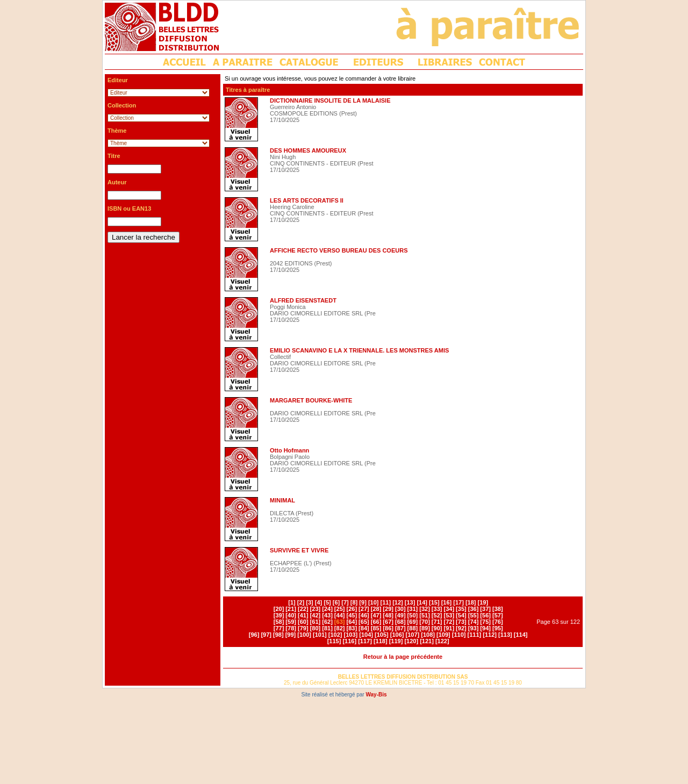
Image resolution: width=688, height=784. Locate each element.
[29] (388, 609)
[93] (474, 628)
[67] (388, 622)
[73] (461, 622)
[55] (474, 615)
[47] (376, 615)
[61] (316, 622)
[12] (398, 602)
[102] (335, 635)
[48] (388, 615)
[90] (437, 628)
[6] (336, 602)
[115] (334, 641)
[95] (498, 628)
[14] (422, 602)
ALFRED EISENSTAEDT (303, 300)
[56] (485, 615)
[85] (376, 628)
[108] (428, 635)
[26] (352, 609)
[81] (327, 628)
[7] (345, 602)
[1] (292, 602)
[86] (388, 628)
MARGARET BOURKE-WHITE (311, 400)
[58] (279, 622)
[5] (327, 602)
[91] (449, 628)
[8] (354, 602)
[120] (411, 641)
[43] (327, 615)
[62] (327, 622)
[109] (443, 635)
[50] (413, 615)
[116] (349, 641)
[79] (303, 628)
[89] (425, 628)
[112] (490, 635)
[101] (320, 635)
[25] (340, 609)
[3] (309, 602)
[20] (279, 609)
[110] (459, 635)
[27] (364, 609)
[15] (434, 602)
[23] (316, 609)
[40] (291, 615)
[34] (449, 609)
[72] (449, 622)
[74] (474, 622)
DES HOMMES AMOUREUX (308, 150)
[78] (291, 628)
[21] (291, 609)
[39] (279, 615)
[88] (413, 628)
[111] (475, 635)
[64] (352, 622)
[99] (291, 635)
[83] (352, 628)
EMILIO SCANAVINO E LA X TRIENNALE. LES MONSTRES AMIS (359, 350)
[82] (340, 628)
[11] (386, 602)
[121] (427, 641)
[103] (351, 635)
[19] (483, 602)
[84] (364, 628)
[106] (397, 635)
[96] (254, 635)
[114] (521, 635)
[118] (381, 641)
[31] (413, 609)
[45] (352, 615)
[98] (278, 635)
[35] (461, 609)
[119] (396, 641)
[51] (425, 615)
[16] (447, 602)
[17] (458, 602)
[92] (461, 628)
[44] (340, 615)
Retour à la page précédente (403, 657)
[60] (303, 622)
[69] (413, 622)
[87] (400, 628)
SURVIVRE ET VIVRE (299, 550)
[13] (410, 602)
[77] (279, 628)
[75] (485, 622)
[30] (400, 609)
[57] (498, 615)
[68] (400, 622)
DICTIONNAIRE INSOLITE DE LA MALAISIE (330, 100)
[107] (413, 635)
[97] (266, 635)
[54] (461, 615)
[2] (301, 602)
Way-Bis (376, 695)
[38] (498, 609)
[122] (442, 641)
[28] (376, 609)
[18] (471, 602)
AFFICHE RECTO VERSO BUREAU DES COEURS (339, 250)
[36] (474, 609)
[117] (365, 641)
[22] (303, 609)
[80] (316, 628)
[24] (327, 609)
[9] (363, 602)
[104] (366, 635)
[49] (400, 615)
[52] (437, 615)
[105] (382, 635)
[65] (364, 622)
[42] (316, 615)
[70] (425, 622)
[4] (318, 602)
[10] (374, 602)
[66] (376, 622)
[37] (485, 609)
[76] (498, 622)
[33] (437, 609)
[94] (485, 628)
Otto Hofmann (289, 450)
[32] (425, 609)
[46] (364, 615)
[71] (437, 622)
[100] (304, 635)
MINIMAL (282, 500)
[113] (505, 635)
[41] (303, 615)
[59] (291, 622)
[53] (449, 615)
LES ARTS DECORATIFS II (307, 200)
